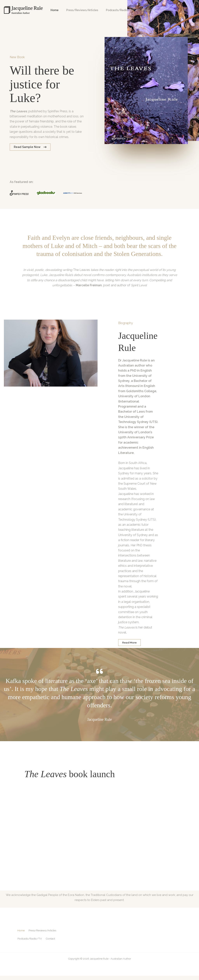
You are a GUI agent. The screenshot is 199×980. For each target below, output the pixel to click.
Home (53, 10)
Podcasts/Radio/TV (114, 10)
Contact (138, 10)
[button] (30, 147)
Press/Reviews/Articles (79, 10)
